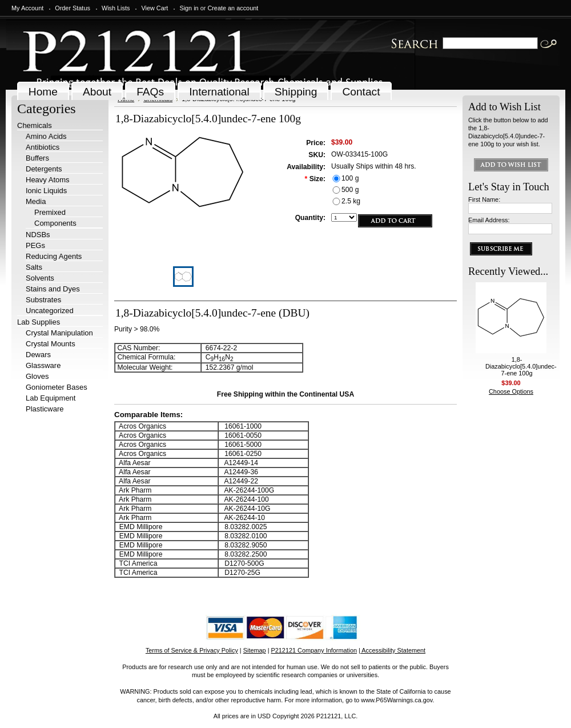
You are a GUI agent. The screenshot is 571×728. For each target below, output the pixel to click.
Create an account (233, 8)
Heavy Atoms (48, 180)
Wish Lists (116, 8)
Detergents (44, 169)
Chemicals (35, 125)
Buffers (37, 158)
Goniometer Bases (57, 387)
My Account (27, 8)
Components (55, 223)
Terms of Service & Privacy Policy (192, 650)
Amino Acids (46, 136)
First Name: (484, 199)
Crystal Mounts (51, 344)
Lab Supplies (39, 322)
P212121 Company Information (314, 650)
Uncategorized (50, 311)
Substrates (43, 300)
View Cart (154, 8)
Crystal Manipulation (59, 333)
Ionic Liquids (46, 191)
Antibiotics (43, 147)
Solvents (40, 278)
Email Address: (489, 220)
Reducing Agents (54, 256)
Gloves (37, 376)
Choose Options (511, 391)
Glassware (43, 365)
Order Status (73, 8)
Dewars (38, 355)
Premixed (50, 212)
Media (36, 201)
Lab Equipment (51, 398)
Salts (34, 267)
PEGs (35, 245)
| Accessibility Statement (392, 650)
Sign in (189, 8)
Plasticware (45, 409)
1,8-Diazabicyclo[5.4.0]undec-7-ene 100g (521, 366)
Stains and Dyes (53, 289)
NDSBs (38, 235)
